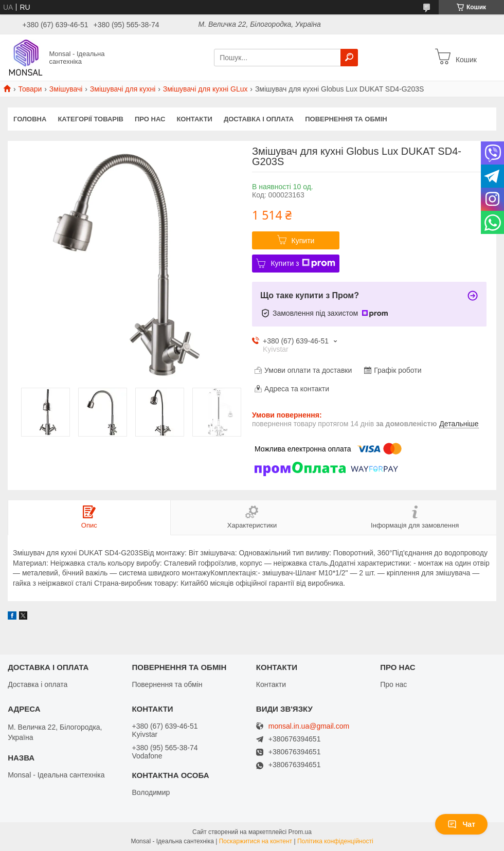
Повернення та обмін (346, 119)
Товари (30, 89)
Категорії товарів (91, 119)
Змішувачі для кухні (123, 89)
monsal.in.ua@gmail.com (309, 726)
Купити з (303, 263)
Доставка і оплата (259, 119)
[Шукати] (349, 58)
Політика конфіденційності (335, 841)
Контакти (194, 119)
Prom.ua (300, 832)
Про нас (150, 119)
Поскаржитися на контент (256, 841)
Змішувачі (66, 89)
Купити (303, 241)
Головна (30, 119)
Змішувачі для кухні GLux (205, 89)
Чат (461, 824)
